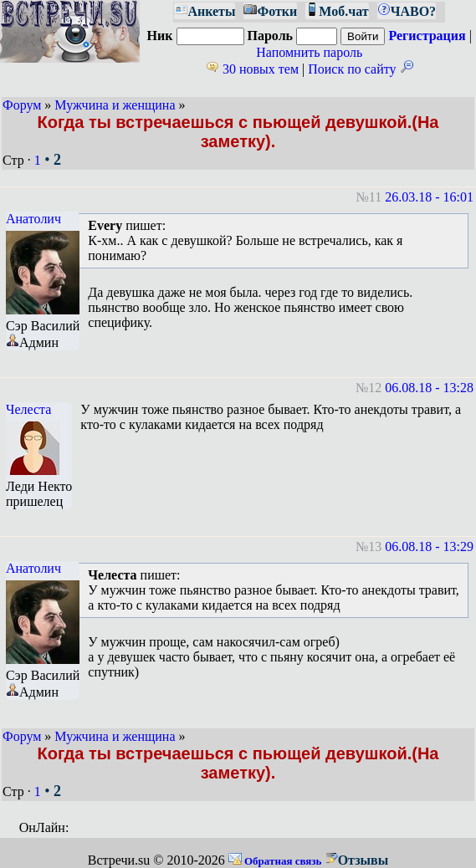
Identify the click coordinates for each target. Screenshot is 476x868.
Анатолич (33, 219)
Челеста (28, 409)
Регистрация (427, 36)
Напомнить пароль (309, 52)
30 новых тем (252, 69)
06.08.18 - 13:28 (429, 388)
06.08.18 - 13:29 (429, 546)
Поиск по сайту (360, 69)
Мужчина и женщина (115, 105)
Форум (22, 105)
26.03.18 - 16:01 (429, 197)
